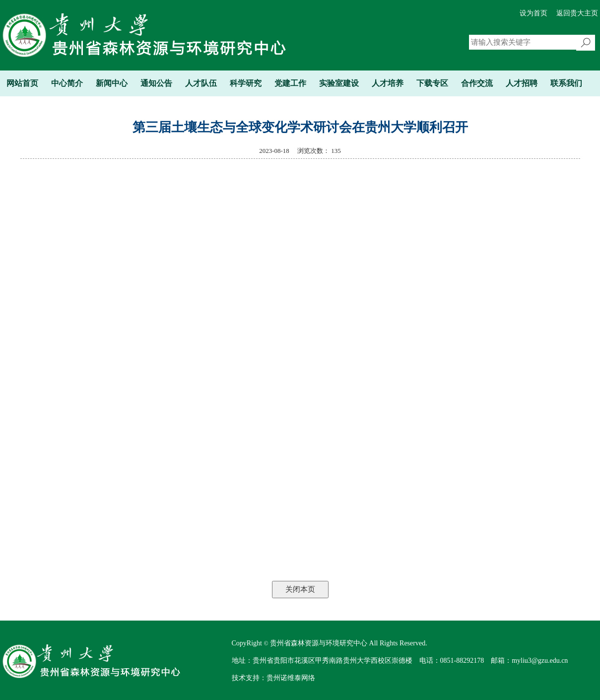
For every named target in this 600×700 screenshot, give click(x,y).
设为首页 (533, 13)
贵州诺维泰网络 (291, 678)
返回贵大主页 (577, 13)
